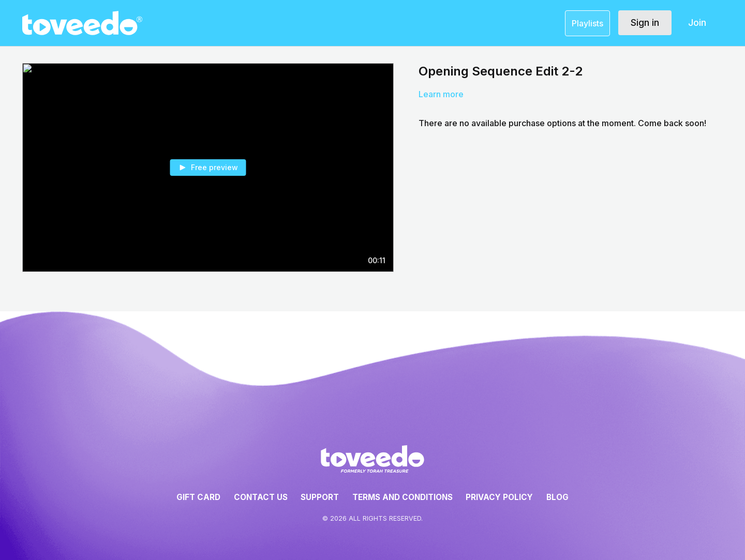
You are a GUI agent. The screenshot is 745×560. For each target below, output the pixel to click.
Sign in (645, 22)
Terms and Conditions (403, 497)
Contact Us (261, 497)
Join (697, 22)
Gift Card (198, 497)
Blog (557, 497)
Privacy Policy (499, 497)
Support (320, 497)
